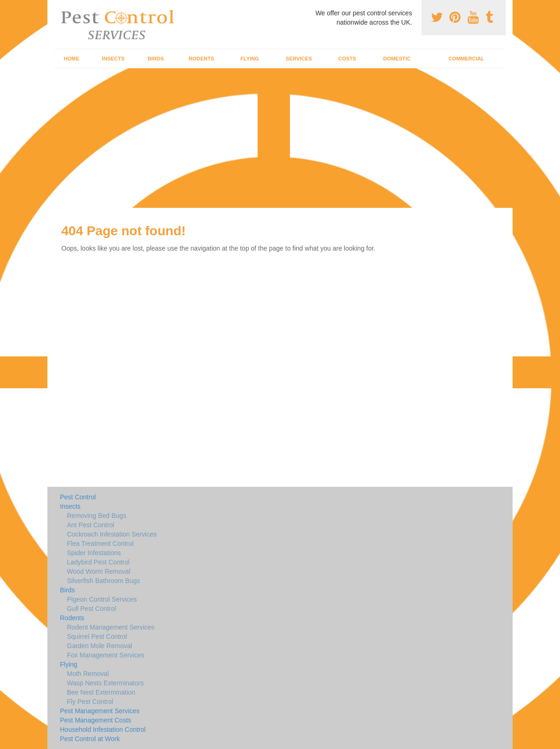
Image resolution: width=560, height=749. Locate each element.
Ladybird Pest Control (98, 562)
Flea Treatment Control (100, 544)
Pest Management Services (100, 711)
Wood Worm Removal (99, 571)
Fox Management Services (106, 655)
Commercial (466, 59)
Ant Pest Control (91, 525)
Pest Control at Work (90, 739)
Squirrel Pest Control (97, 636)
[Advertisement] (280, 138)
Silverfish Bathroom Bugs (103, 581)
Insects (114, 59)
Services (299, 59)
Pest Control (78, 497)
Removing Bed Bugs (97, 516)
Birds (156, 59)
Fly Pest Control (90, 702)
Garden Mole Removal (99, 646)
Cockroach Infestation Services (112, 534)
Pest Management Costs (96, 720)
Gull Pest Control (92, 609)
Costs (347, 59)
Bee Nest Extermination (101, 692)
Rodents (201, 59)
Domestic (397, 59)
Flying (250, 59)
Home (72, 59)
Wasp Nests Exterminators (105, 683)
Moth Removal (88, 674)
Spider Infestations (94, 553)
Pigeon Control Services (102, 599)
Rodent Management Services (111, 627)
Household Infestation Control (103, 729)
